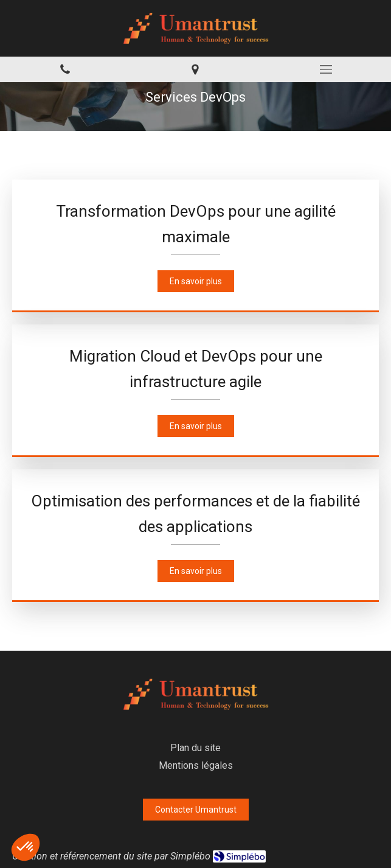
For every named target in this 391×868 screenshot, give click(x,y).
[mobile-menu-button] (326, 69)
